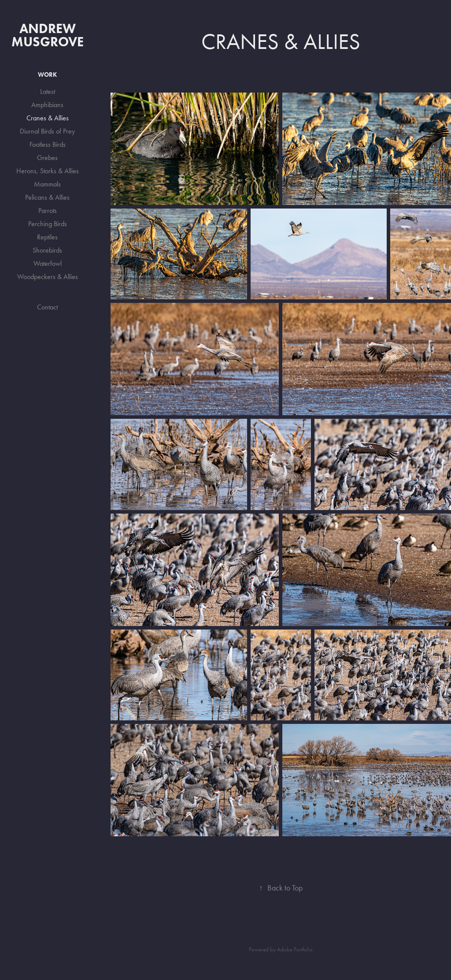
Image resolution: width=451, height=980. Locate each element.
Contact (47, 307)
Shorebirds (47, 250)
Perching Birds (48, 224)
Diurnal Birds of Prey (47, 131)
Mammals (47, 184)
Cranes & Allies (48, 118)
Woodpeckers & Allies (48, 277)
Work (47, 75)
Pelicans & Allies (47, 197)
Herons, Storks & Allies (48, 171)
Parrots (48, 211)
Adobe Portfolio (295, 949)
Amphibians (47, 105)
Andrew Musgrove (48, 35)
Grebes (47, 158)
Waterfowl (48, 263)
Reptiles (47, 237)
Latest (48, 91)
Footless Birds (48, 144)
